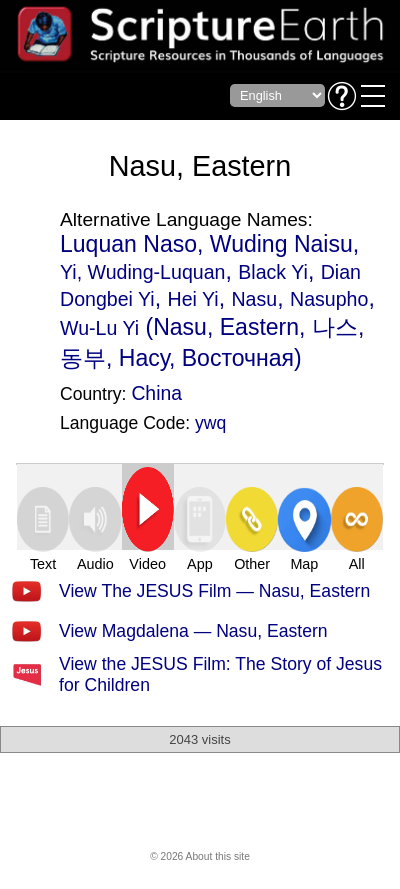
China (156, 393)
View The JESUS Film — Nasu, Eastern (214, 591)
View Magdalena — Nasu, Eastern (193, 631)
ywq (210, 423)
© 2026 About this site (200, 856)
